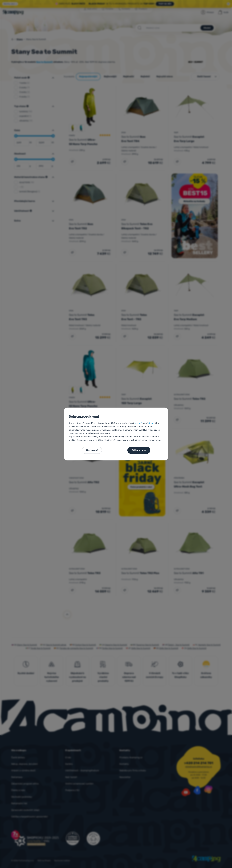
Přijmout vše (139, 450)
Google (152, 423)
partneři (138, 423)
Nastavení (92, 450)
